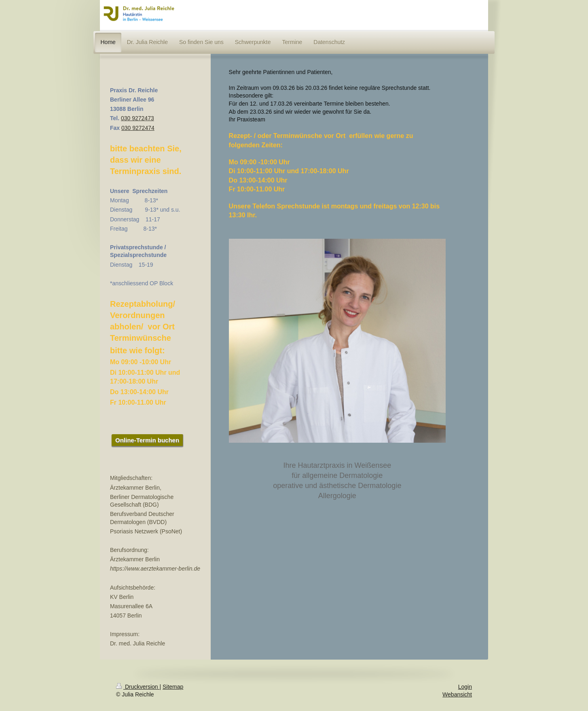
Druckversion (138, 687)
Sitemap (173, 687)
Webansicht (457, 694)
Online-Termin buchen (147, 440)
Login (465, 687)
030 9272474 (138, 128)
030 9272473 (137, 118)
